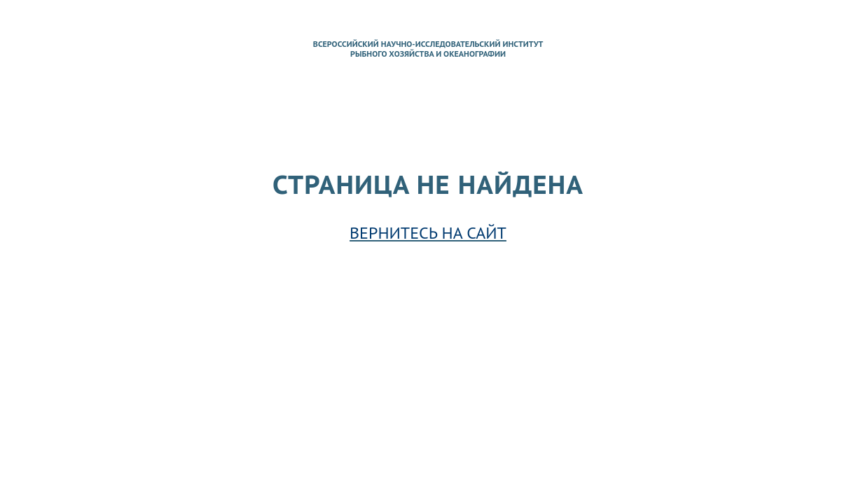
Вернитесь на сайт (428, 233)
